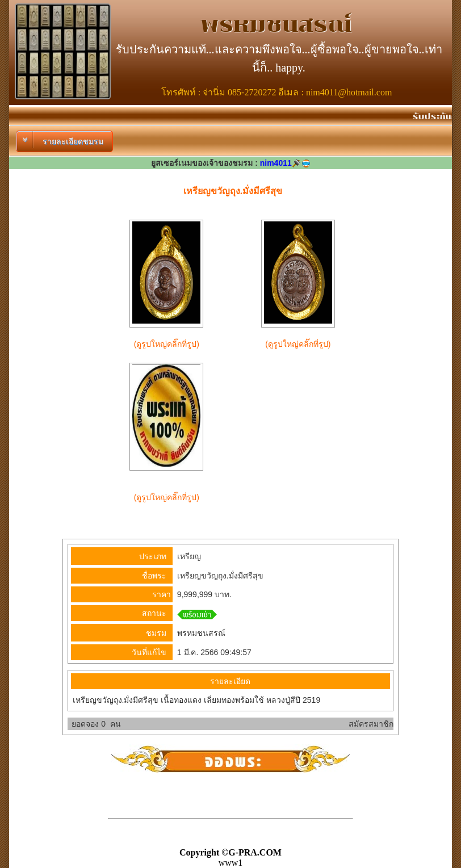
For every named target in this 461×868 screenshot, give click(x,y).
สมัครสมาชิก (371, 724)
